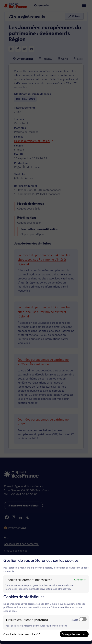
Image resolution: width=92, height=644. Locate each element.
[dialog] (46, 598)
